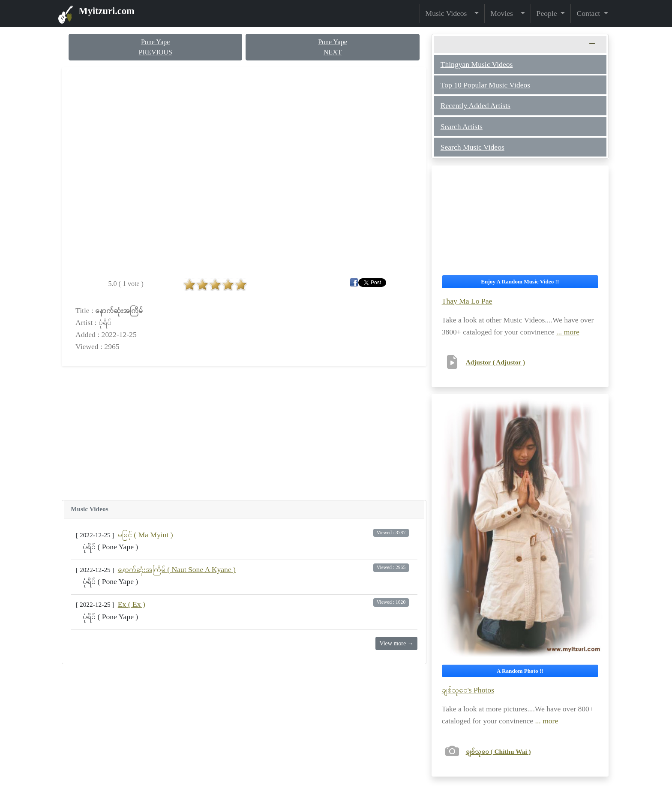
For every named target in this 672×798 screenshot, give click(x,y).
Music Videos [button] (449, 13)
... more (568, 332)
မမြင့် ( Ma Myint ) (145, 535)
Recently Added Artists (475, 105)
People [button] (548, 13)
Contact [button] (589, 13)
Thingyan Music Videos (477, 64)
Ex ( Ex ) (132, 604)
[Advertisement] (244, 433)
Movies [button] (504, 13)
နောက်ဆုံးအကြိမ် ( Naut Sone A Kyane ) (177, 569)
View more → (396, 643)
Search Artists (462, 126)
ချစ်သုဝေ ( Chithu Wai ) (498, 751)
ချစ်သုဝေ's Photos (468, 690)
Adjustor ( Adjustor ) (495, 362)
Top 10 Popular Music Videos (485, 85)
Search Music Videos (472, 147)
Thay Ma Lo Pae (467, 301)
